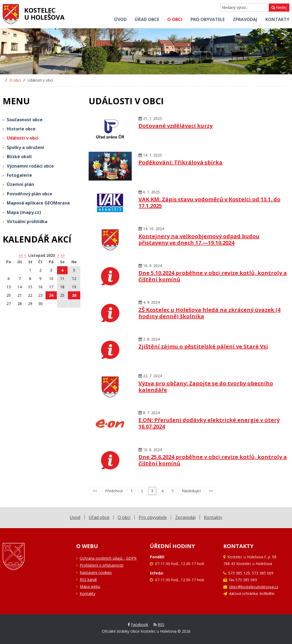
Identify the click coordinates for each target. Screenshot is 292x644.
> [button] (58, 255)
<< (95, 491)
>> (62, 255)
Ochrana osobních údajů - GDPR (108, 558)
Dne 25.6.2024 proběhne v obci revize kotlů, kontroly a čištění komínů (213, 460)
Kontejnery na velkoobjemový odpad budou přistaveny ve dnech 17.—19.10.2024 (199, 239)
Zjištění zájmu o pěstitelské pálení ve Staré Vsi (203, 346)
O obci (15, 80)
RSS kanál (88, 579)
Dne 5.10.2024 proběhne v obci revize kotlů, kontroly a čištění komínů (213, 276)
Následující (191, 491)
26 (74, 295)
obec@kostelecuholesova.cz (254, 587)
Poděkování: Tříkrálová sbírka (180, 162)
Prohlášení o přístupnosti (102, 565)
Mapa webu (90, 586)
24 (51, 295)
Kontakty (88, 593)
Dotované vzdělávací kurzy (175, 126)
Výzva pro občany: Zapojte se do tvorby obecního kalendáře (206, 387)
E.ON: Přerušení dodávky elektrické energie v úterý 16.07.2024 (209, 423)
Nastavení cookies (96, 572)
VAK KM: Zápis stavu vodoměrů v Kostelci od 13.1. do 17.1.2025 (209, 202)
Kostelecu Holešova (44, 14)
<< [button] (21, 255)
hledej (279, 7)
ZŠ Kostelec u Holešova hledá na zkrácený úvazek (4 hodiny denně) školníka (209, 313)
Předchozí (114, 491)
